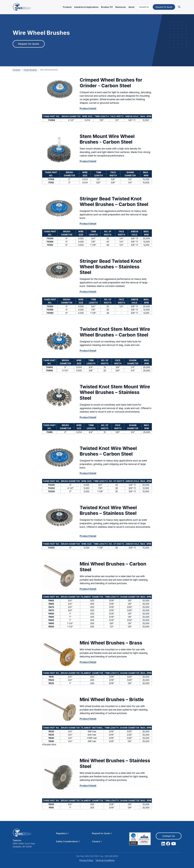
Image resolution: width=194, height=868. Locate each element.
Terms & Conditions (105, 859)
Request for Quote (29, 44)
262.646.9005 (111, 855)
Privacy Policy (86, 859)
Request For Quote (164, 7)
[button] (179, 7)
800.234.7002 (92, 855)
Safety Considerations (68, 840)
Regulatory (62, 832)
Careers (97, 840)
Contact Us (144, 7)
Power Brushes (30, 69)
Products (16, 69)
